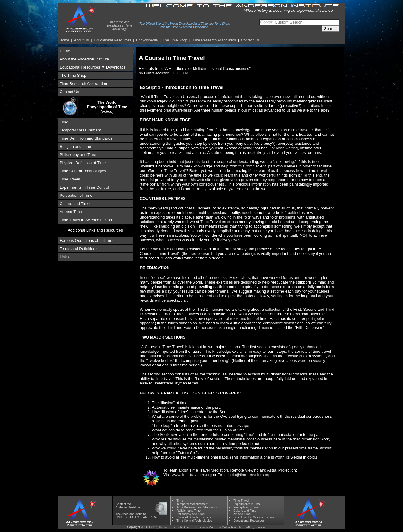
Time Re (214, 40)
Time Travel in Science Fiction (86, 220)
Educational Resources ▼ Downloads (93, 67)
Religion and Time (75, 146)
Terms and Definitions (79, 249)
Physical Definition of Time (83, 163)
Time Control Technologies (83, 171)
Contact (121, 504)
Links (64, 257)
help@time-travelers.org (249, 475)
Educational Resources (112, 40)
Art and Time (71, 212)
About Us (81, 40)
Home (64, 40)
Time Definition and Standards (86, 138)
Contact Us (250, 40)
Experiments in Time (247, 504)
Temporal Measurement (80, 130)
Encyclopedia (147, 40)
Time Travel (70, 179)
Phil (190, 514)
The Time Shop (175, 40)
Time (64, 122)
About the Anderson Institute (84, 59)
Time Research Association (83, 84)
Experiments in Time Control (84, 187)
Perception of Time (76, 195)
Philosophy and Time (78, 155)
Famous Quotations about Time (87, 240)
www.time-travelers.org (192, 475)
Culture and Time (75, 204)
